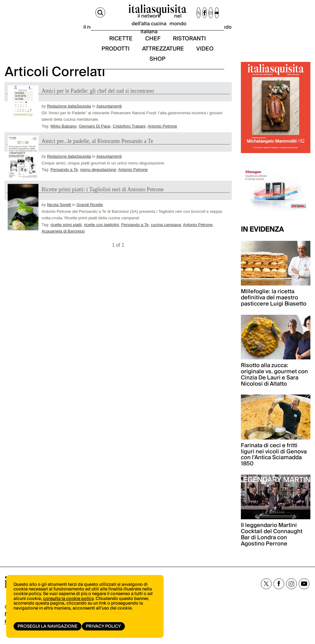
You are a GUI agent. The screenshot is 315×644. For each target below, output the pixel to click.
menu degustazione (98, 179)
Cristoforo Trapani (129, 135)
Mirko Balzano (64, 135)
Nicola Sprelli (59, 214)
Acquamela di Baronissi (63, 240)
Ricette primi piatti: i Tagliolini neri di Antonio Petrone (103, 199)
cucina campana (166, 234)
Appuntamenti (109, 116)
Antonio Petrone (162, 135)
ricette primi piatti (66, 234)
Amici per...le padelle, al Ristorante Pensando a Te (97, 150)
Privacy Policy (106, 626)
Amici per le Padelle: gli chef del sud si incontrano (98, 100)
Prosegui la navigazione (48, 626)
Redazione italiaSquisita (69, 116)
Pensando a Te (64, 179)
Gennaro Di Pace (95, 135)
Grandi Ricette (90, 214)
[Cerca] (10, 15)
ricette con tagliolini (102, 234)
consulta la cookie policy (68, 604)
